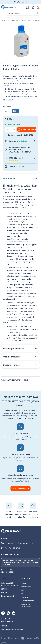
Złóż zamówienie (19, 488)
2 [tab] (22, 60)
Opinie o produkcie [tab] (11, 357)
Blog (23, 590)
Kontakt (28, 7)
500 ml (15, 111)
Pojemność (7, 106)
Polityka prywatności (28, 601)
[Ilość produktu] (11, 129)
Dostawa (4, 592)
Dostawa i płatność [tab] (12, 365)
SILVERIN (5, 589)
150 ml (7, 111)
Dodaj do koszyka (28, 129)
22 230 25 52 (28, 135)
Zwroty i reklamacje (8, 596)
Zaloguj (33, 7)
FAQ (23, 594)
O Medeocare (26, 587)
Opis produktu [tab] (10, 178)
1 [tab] (19, 60)
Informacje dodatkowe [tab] (13, 349)
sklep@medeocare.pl (26, 543)
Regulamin (25, 597)
